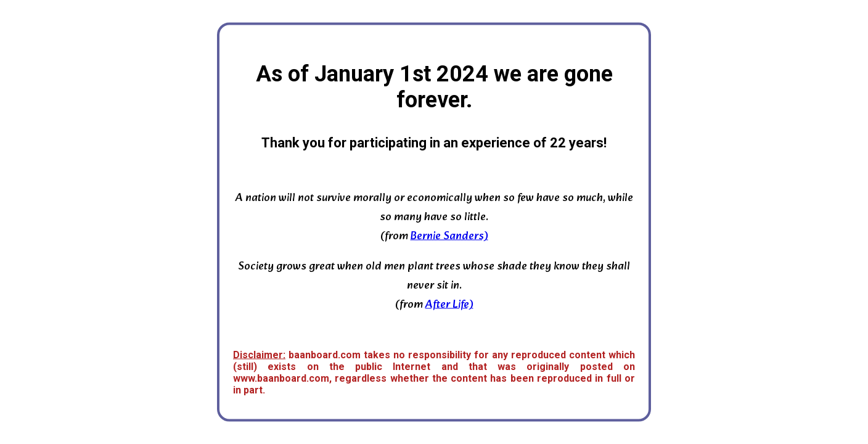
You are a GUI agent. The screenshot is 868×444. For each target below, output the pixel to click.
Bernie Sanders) (449, 236)
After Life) (449, 305)
